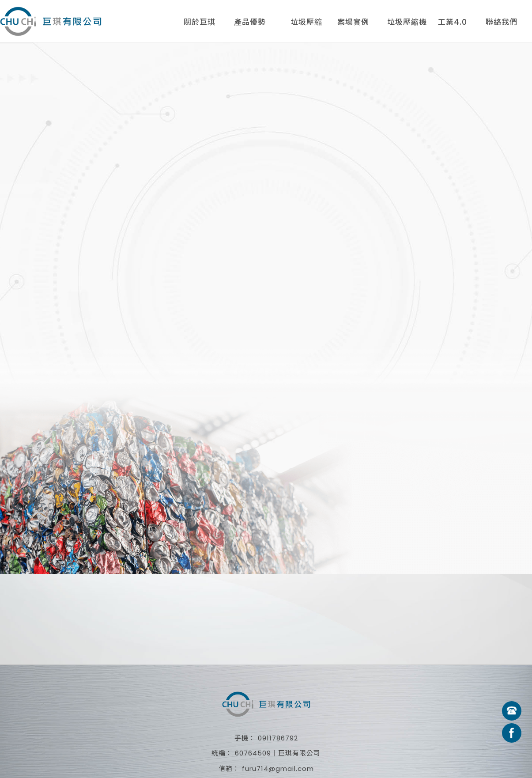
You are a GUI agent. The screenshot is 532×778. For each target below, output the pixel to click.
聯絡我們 (502, 22)
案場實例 (353, 22)
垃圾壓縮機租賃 (407, 24)
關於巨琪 (200, 22)
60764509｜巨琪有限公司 (278, 753)
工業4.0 (453, 22)
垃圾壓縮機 (306, 24)
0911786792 (278, 738)
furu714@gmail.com (278, 769)
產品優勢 (250, 22)
